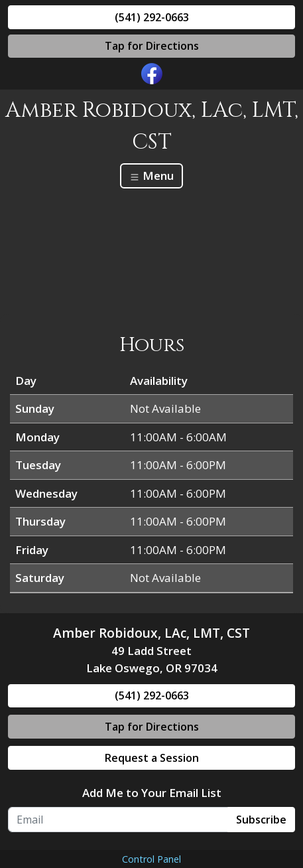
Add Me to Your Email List (152, 793)
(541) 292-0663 (152, 17)
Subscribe (261, 820)
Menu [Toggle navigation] (151, 176)
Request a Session (152, 758)
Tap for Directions (152, 46)
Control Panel (151, 859)
